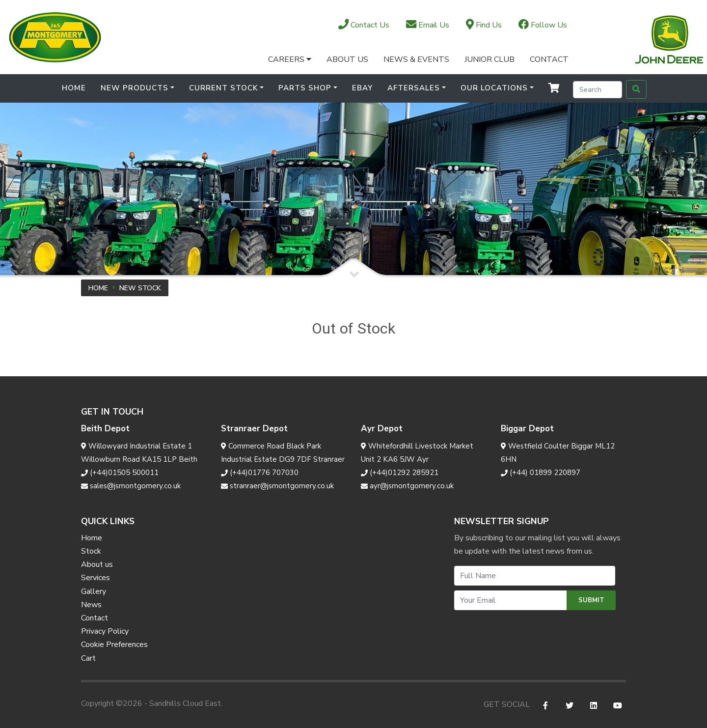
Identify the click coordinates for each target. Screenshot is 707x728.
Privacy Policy (105, 631)
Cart (88, 658)
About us (97, 564)
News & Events (416, 59)
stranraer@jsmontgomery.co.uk (277, 486)
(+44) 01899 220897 (541, 473)
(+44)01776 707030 (260, 473)
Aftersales (414, 88)
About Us (347, 59)
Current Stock (223, 88)
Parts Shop (305, 88)
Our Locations (494, 88)
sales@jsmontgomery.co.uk (131, 486)
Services (95, 578)
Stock (91, 551)
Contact (549, 59)
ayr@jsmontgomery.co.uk (407, 486)
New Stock (140, 288)
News (91, 605)
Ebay (362, 88)
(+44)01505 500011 (120, 473)
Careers (290, 59)
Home (74, 88)
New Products (135, 88)
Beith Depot (105, 429)
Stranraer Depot (254, 429)
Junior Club (489, 59)
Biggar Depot (527, 429)
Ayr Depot (382, 429)
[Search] (598, 90)
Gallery (94, 591)
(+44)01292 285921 (400, 473)
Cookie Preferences (114, 644)
